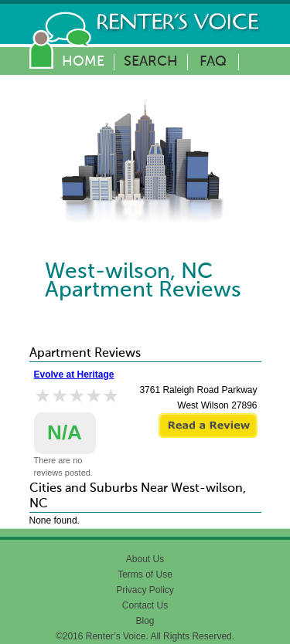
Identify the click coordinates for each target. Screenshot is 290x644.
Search (151, 62)
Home (83, 62)
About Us (145, 559)
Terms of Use (145, 575)
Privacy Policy (145, 590)
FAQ (213, 62)
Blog (145, 621)
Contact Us (145, 605)
